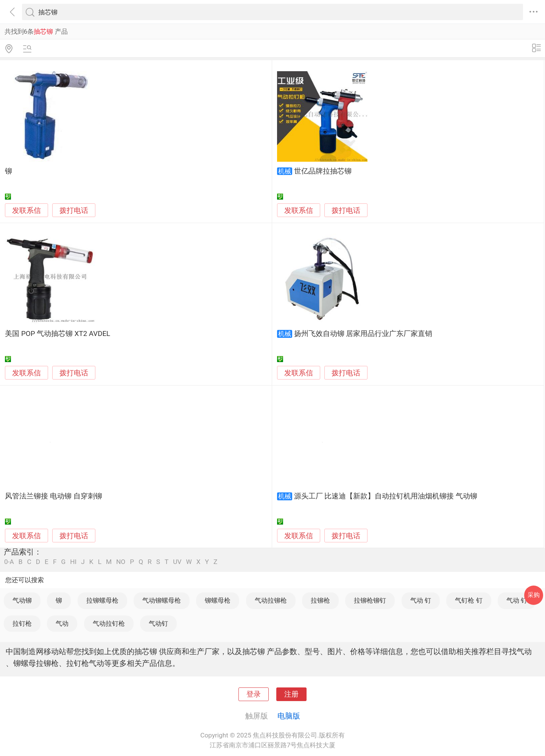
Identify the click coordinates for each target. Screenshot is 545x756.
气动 (62, 623)
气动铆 (22, 600)
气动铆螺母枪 (162, 600)
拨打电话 (74, 210)
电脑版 (289, 716)
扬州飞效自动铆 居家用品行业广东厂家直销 (363, 334)
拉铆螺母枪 (102, 600)
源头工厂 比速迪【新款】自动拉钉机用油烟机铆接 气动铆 (386, 496)
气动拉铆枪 (271, 600)
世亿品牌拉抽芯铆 (323, 171)
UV (177, 562)
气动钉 (158, 623)
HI (73, 562)
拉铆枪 (320, 600)
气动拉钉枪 (109, 623)
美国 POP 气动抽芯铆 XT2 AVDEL (58, 334)
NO (121, 562)
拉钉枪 (22, 623)
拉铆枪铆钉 (370, 600)
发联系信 (26, 211)
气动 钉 (421, 600)
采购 (534, 595)
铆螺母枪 (218, 600)
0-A (9, 562)
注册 (291, 694)
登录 (254, 694)
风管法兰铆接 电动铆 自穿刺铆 (53, 496)
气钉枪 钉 (469, 600)
